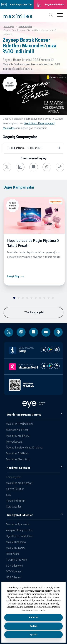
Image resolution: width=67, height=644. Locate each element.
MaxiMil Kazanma (16, 542)
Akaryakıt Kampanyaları (19, 530)
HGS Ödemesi (14, 577)
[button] (18, 16)
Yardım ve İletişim (16, 501)
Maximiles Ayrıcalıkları (18, 524)
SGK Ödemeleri (14, 566)
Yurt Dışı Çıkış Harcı (17, 560)
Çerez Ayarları (14, 507)
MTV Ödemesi (14, 571)
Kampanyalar (13, 477)
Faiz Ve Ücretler (15, 489)
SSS (8, 495)
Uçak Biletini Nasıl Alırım (19, 536)
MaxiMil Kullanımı (16, 548)
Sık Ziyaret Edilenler (20, 515)
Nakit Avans (13, 554)
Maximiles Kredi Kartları (19, 483)
